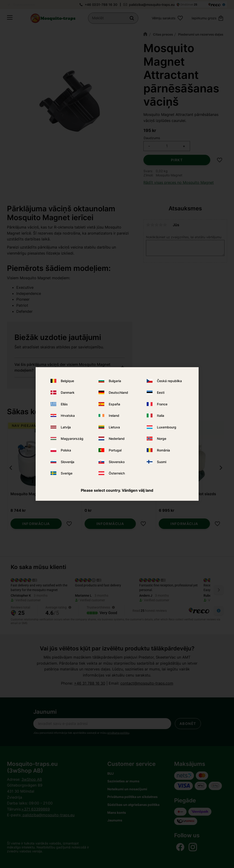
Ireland (114, 415)
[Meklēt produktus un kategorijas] (114, 18)
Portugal (115, 450)
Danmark (68, 392)
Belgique (67, 381)
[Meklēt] (132, 18)
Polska (66, 450)
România (163, 450)
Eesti (161, 392)
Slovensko (117, 462)
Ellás (64, 404)
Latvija (66, 427)
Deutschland (118, 392)
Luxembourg (167, 427)
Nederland (117, 439)
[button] (10, 18)
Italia (161, 415)
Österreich (117, 473)
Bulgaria (115, 381)
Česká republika (169, 381)
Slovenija (68, 462)
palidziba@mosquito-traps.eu (152, 5)
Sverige (67, 473)
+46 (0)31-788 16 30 (101, 5)
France (162, 404)
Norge (162, 439)
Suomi (162, 462)
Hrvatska (68, 415)
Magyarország (72, 439)
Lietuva (114, 427)
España (114, 404)
